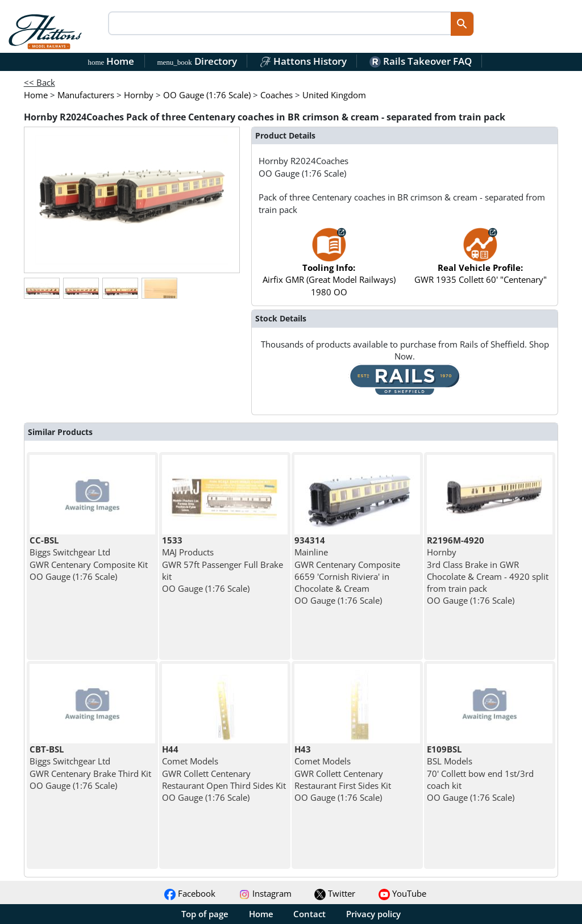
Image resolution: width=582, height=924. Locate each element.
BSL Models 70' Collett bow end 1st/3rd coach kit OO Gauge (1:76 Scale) (480, 773)
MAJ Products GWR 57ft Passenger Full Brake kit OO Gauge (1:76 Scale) (223, 564)
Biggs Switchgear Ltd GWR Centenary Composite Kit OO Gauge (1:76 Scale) (89, 558)
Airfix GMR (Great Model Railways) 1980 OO (329, 267)
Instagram (265, 893)
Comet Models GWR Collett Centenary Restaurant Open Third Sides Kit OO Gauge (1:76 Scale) (224, 773)
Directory (197, 61)
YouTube (402, 893)
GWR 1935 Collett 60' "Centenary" (481, 262)
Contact (309, 914)
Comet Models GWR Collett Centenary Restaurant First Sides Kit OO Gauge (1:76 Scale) (343, 773)
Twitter (335, 893)
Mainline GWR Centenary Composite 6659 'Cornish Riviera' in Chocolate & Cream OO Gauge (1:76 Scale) (347, 570)
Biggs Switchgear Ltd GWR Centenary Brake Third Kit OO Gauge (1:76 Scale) (90, 767)
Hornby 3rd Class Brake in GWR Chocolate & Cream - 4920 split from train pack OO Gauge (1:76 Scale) (488, 570)
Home (111, 61)
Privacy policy (373, 914)
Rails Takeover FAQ (421, 61)
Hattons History (303, 61)
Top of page (205, 914)
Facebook (190, 893)
